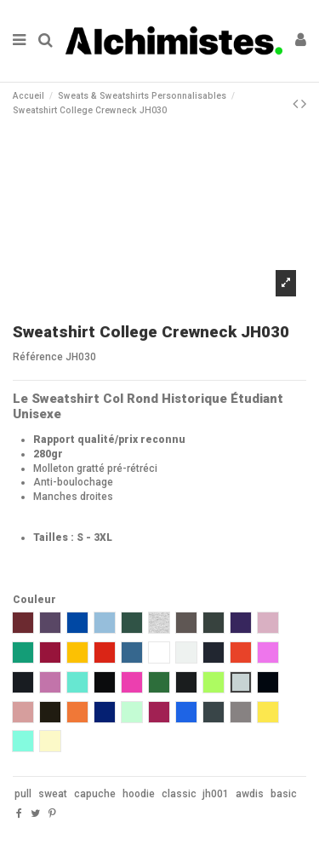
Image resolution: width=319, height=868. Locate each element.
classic (179, 794)
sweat (53, 794)
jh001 (216, 794)
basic (284, 794)
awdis (250, 794)
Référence (38, 357)
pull (23, 794)
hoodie (139, 794)
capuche (95, 794)
